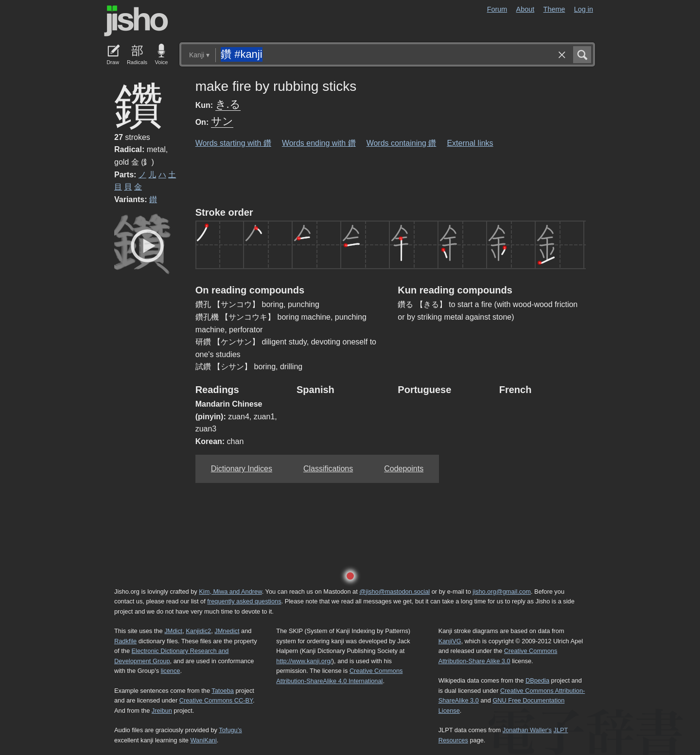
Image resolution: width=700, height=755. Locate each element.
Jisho (136, 21)
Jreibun (162, 711)
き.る (228, 104)
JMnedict (227, 631)
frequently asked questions (244, 601)
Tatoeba (223, 691)
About (525, 9)
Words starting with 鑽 (233, 143)
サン (222, 121)
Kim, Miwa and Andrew (230, 592)
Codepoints (404, 469)
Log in (584, 9)
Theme (554, 9)
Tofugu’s (230, 730)
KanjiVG (450, 641)
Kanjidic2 (198, 631)
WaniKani (204, 740)
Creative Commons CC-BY (216, 700)
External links (470, 143)
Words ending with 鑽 (319, 143)
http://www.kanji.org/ (304, 661)
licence (171, 671)
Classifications (328, 469)
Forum (497, 9)
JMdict (173, 631)
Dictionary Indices (242, 469)
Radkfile (125, 641)
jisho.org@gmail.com (502, 592)
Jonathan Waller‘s (527, 730)
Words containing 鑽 (402, 143)
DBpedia (537, 680)
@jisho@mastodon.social (394, 592)
